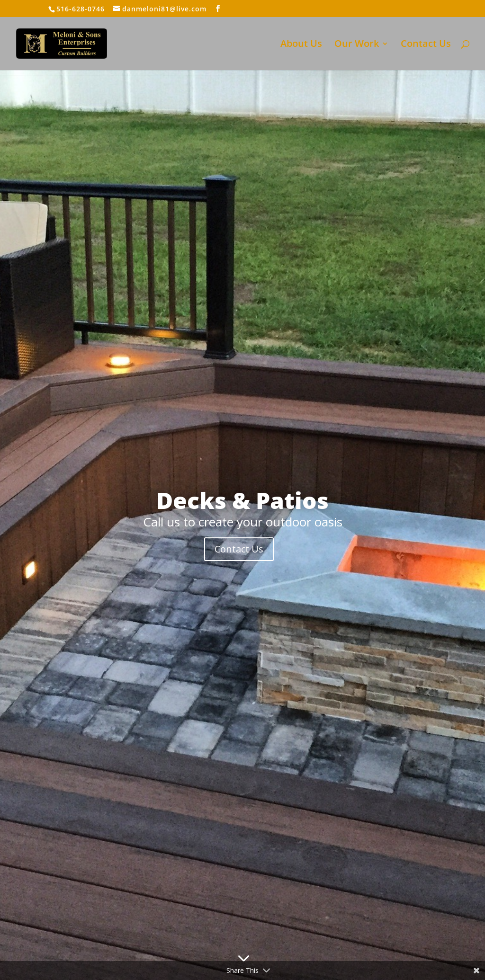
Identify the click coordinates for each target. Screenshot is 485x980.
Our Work (357, 45)
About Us (301, 45)
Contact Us (426, 45)
